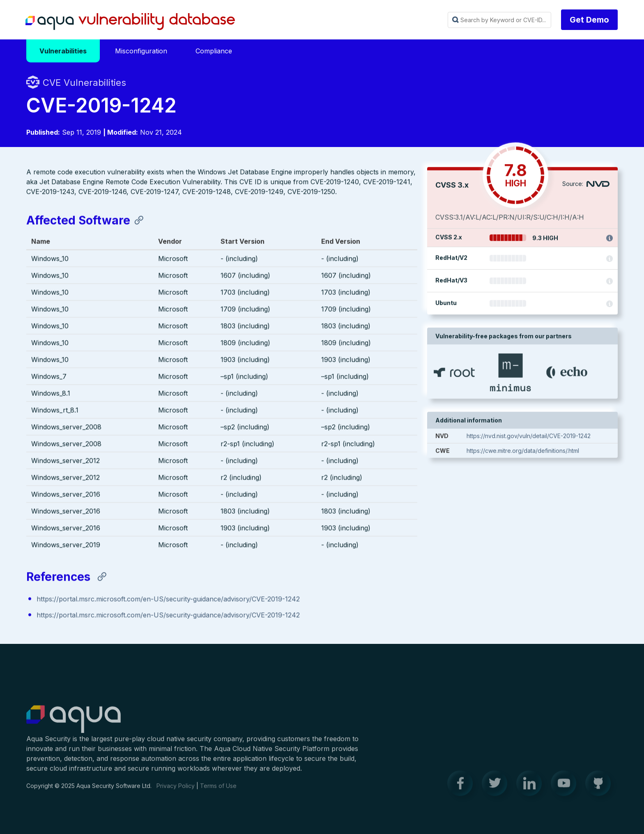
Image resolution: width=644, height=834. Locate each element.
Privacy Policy (176, 790)
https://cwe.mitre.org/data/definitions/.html (523, 452)
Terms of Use (218, 790)
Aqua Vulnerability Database (130, 22)
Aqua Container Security (74, 724)
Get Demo (589, 20)
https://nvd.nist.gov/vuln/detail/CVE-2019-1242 (529, 437)
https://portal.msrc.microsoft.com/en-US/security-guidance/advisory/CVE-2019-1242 (168, 600)
